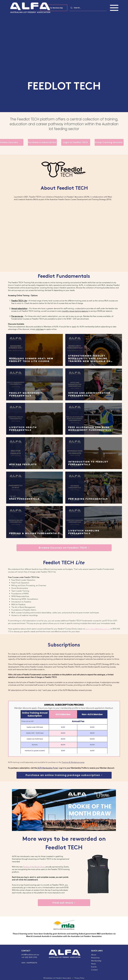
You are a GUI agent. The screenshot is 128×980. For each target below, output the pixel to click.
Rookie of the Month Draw (34, 867)
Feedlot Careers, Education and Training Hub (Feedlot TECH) (55, 667)
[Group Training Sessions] (109, 142)
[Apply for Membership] (54, 8)
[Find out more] (64, 903)
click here (40, 329)
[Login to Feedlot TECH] (76, 142)
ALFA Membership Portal (48, 768)
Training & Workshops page (73, 762)
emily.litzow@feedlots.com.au (98, 629)
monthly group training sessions (75, 311)
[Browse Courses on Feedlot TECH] (64, 548)
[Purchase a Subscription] (42, 142)
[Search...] (88, 8)
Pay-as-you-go (17, 316)
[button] (114, 8)
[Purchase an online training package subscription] (64, 775)
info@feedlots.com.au (30, 955)
